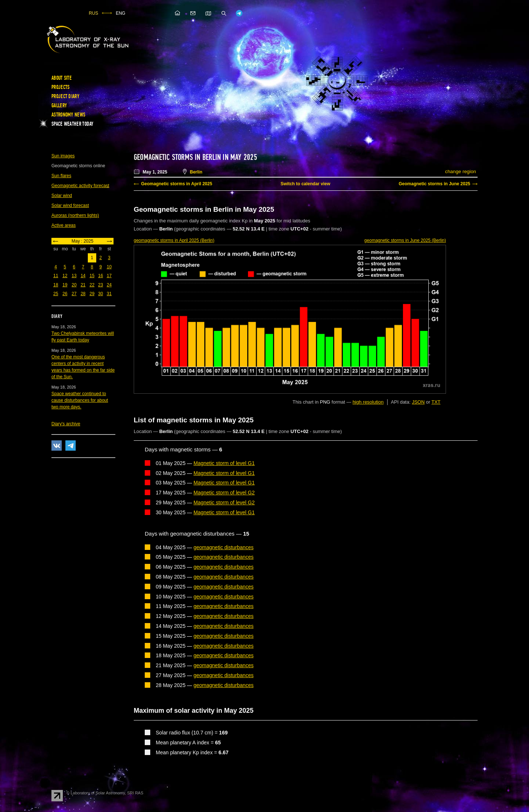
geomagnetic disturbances (224, 547)
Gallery (59, 105)
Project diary (65, 96)
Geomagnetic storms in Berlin (177, 157)
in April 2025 (174, 240)
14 (83, 276)
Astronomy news (68, 115)
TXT (436, 402)
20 (74, 285)
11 (56, 276)
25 (56, 294)
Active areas (64, 225)
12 (65, 276)
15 (92, 276)
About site (62, 78)
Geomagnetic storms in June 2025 (434, 184)
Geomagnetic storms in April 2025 (177, 184)
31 (109, 294)
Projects (60, 87)
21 (83, 285)
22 (92, 285)
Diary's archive (66, 424)
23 (100, 285)
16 (100, 276)
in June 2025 (405, 240)
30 (100, 294)
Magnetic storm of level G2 (224, 493)
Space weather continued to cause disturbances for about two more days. (80, 400)
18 (56, 285)
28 (83, 294)
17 (109, 276)
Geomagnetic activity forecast (80, 186)
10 (109, 267)
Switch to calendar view (305, 184)
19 (65, 285)
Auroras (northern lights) (75, 215)
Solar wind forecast (70, 205)
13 (74, 276)
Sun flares (61, 176)
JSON (418, 402)
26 (65, 294)
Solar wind (62, 196)
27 (74, 294)
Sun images (63, 156)
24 (109, 285)
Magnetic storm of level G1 (224, 463)
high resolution (368, 402)
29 (92, 294)
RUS (93, 13)
